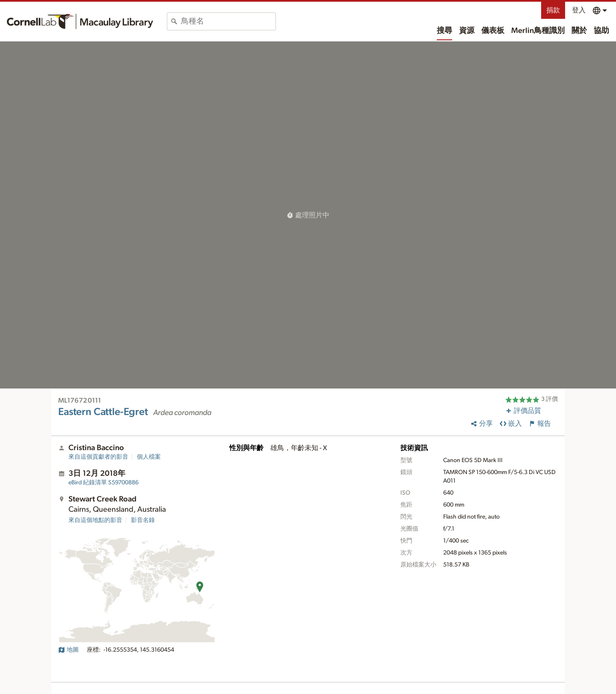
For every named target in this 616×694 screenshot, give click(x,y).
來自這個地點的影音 (95, 520)
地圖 (68, 650)
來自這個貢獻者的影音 (98, 457)
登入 (579, 10)
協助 (601, 31)
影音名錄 (143, 520)
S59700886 (104, 483)
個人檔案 (149, 457)
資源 (467, 31)
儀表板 (493, 31)
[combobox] (228, 21)
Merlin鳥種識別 (538, 31)
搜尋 (444, 31)
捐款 (553, 10)
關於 (579, 31)
